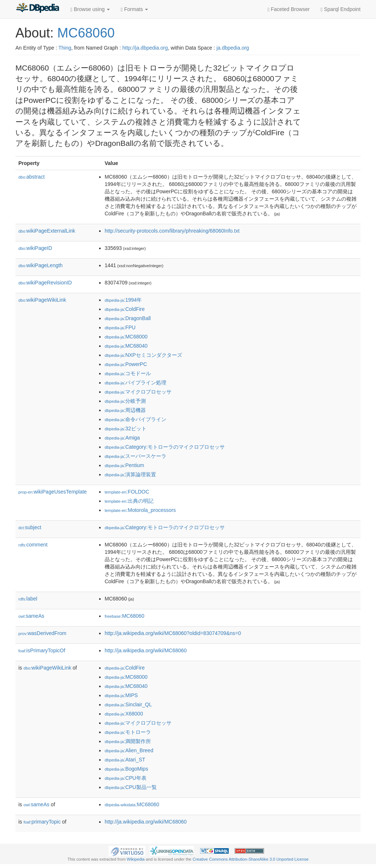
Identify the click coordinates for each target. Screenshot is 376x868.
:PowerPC (126, 364)
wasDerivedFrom (42, 633)
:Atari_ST (125, 760)
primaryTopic (42, 822)
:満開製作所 (128, 741)
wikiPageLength (41, 265)
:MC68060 (124, 616)
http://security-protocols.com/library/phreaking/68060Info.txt (172, 231)
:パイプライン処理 (135, 383)
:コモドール (128, 373)
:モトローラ (128, 732)
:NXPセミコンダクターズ (143, 355)
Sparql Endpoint (341, 9)
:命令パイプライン (135, 419)
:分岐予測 (125, 401)
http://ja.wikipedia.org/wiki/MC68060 (146, 650)
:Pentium (124, 465)
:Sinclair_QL (128, 704)
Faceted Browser (289, 9)
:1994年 (123, 300)
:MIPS (121, 695)
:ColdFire (125, 309)
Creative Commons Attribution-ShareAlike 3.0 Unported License (250, 859)
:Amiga (122, 438)
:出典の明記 (129, 501)
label (28, 599)
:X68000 (124, 714)
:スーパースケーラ (135, 456)
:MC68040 (126, 346)
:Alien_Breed (129, 750)
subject (30, 527)
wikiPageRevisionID (45, 283)
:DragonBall (128, 318)
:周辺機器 (125, 410)
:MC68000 (126, 337)
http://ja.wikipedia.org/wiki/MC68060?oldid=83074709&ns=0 (173, 633)
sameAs (31, 616)
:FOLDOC (127, 492)
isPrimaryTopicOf (42, 650)
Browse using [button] (90, 9)
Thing (65, 48)
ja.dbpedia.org (233, 48)
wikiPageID (35, 248)
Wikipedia (136, 859)
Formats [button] (134, 9)
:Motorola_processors (140, 510)
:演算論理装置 (130, 474)
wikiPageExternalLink (47, 231)
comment (33, 545)
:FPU (120, 327)
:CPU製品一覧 (131, 787)
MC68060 (86, 33)
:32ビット (126, 428)
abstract (32, 177)
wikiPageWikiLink (42, 300)
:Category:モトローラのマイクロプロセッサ (165, 447)
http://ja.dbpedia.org (145, 48)
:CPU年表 (126, 778)
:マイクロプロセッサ (138, 392)
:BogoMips (126, 769)
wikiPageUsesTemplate (53, 492)
